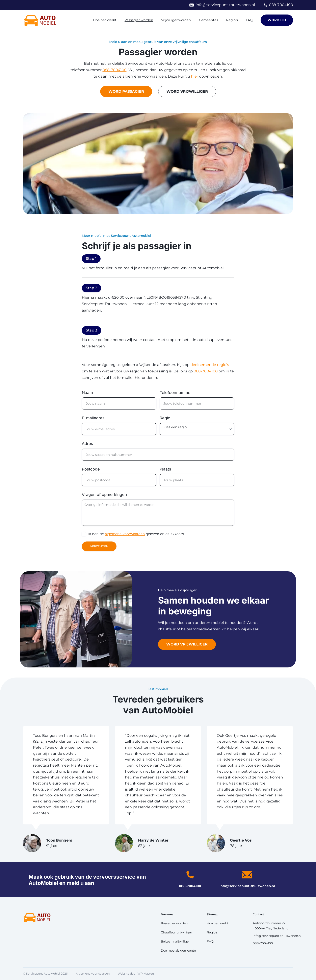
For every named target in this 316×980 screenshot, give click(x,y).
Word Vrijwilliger (187, 91)
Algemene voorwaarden (93, 974)
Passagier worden (139, 20)
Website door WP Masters (136, 974)
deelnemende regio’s (210, 365)
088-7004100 (281, 5)
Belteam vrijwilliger (175, 941)
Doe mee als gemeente (178, 950)
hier (195, 76)
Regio (165, 418)
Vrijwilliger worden (176, 20)
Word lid (277, 20)
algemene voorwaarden (125, 534)
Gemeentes (208, 20)
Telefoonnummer (176, 393)
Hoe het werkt (105, 20)
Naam (87, 393)
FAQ (249, 20)
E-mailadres (93, 418)
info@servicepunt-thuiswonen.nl (225, 5)
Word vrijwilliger (187, 644)
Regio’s (232, 20)
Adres (87, 444)
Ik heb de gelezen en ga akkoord (136, 534)
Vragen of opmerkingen (104, 495)
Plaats (165, 469)
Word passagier (126, 91)
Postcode (91, 469)
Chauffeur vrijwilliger (176, 932)
